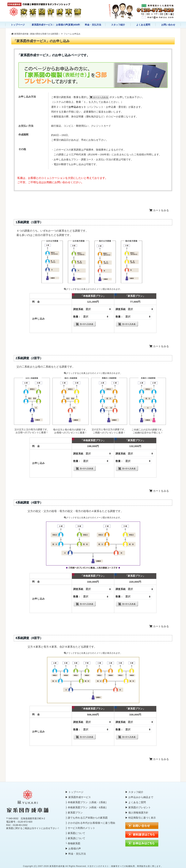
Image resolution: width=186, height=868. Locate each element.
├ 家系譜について (75, 838)
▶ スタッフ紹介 (134, 792)
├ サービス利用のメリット (80, 828)
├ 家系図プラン (74, 813)
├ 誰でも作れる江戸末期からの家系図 (86, 818)
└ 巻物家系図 (73, 843)
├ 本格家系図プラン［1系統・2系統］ (87, 802)
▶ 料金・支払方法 (76, 854)
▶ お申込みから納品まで (139, 797)
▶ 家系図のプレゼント (138, 807)
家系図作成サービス (42, 25)
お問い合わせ (168, 25)
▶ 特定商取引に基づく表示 (140, 818)
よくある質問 (143, 25)
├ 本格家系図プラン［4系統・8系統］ (87, 807)
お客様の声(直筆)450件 (68, 25)
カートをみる (159, 210)
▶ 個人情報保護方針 (137, 813)
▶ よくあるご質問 (136, 802)
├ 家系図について (75, 833)
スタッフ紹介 (118, 25)
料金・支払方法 (93, 25)
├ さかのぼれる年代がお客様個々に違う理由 (90, 823)
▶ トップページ (74, 792)
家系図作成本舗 (57, 866)
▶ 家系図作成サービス (78, 797)
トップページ (18, 25)
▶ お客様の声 (73, 849)
